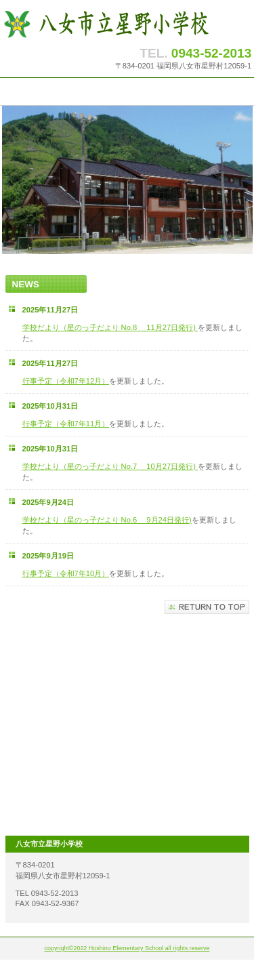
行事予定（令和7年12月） (66, 381)
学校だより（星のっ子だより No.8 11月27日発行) (109, 327)
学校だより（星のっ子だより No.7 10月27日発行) (109, 466)
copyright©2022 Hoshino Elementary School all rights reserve (127, 948)
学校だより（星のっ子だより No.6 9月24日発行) (107, 520)
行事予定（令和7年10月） (66, 573)
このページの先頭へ (207, 607)
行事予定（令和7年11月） (66, 424)
